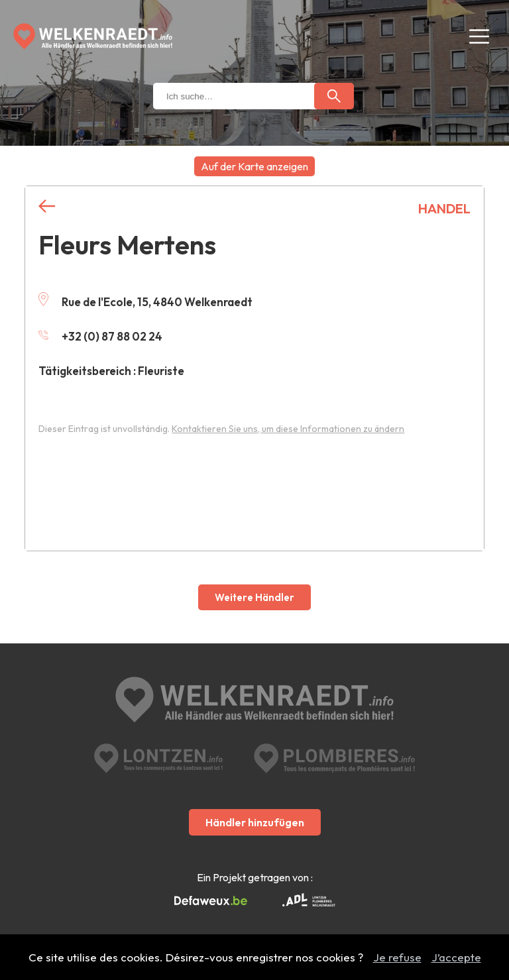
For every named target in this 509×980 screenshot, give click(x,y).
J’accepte (456, 957)
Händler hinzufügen (255, 822)
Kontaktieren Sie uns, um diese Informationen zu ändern (288, 429)
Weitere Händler (254, 597)
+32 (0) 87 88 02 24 (100, 336)
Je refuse (397, 957)
